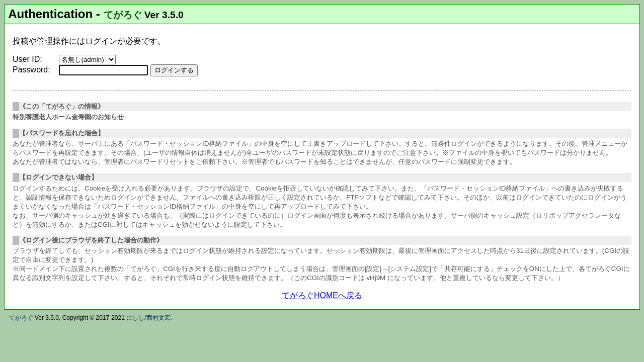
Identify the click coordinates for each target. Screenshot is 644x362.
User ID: (27, 59)
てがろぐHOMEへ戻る (322, 295)
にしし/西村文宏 (148, 318)
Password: (31, 70)
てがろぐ (123, 15)
